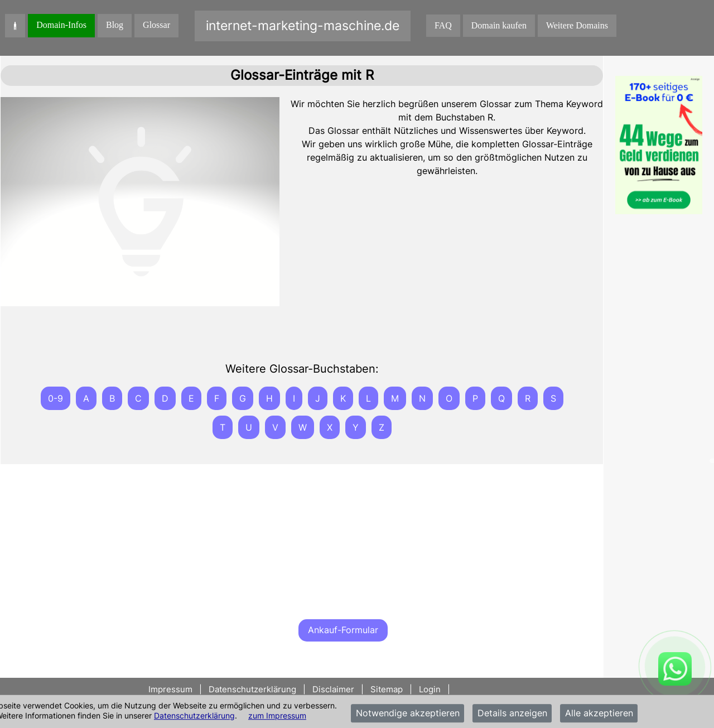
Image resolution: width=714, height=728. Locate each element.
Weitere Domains (577, 25)
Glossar (156, 25)
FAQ (443, 25)
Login (430, 689)
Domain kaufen (499, 25)
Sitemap (387, 689)
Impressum (172, 689)
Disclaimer (333, 689)
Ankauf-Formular (343, 630)
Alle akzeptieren (599, 713)
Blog (115, 25)
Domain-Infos (61, 25)
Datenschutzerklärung (194, 715)
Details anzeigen (512, 713)
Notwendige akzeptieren (408, 713)
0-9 (56, 398)
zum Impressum (277, 715)
